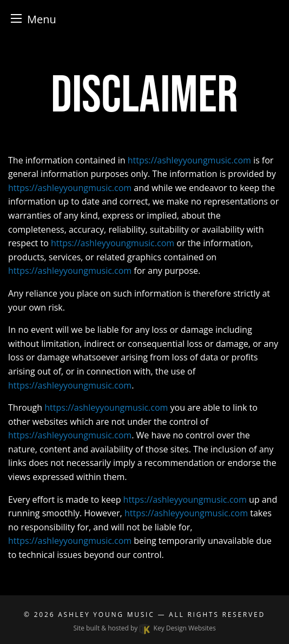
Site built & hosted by (144, 628)
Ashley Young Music (106, 615)
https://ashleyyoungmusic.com (189, 160)
